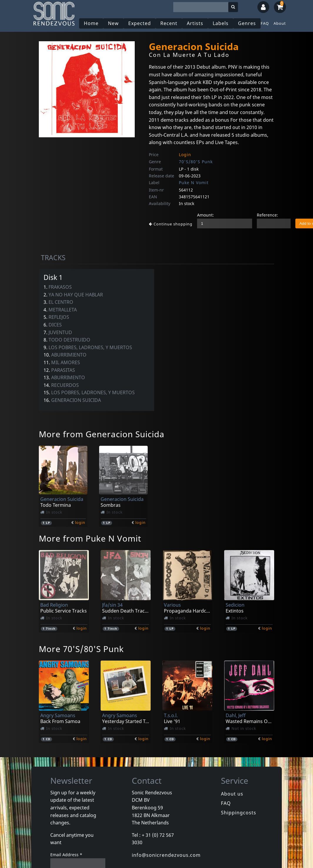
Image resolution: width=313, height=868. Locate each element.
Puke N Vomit (194, 183)
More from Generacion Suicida (102, 434)
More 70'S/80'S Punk (81, 649)
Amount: (205, 215)
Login (185, 155)
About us (232, 794)
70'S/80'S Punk (196, 162)
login (80, 522)
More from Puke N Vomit (90, 538)
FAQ (265, 23)
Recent (169, 23)
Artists (195, 23)
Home (91, 23)
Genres (247, 23)
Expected (140, 23)
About (280, 23)
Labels (221, 23)
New (113, 23)
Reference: (267, 215)
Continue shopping (171, 224)
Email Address (66, 855)
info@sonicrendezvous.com (166, 855)
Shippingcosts (239, 813)
